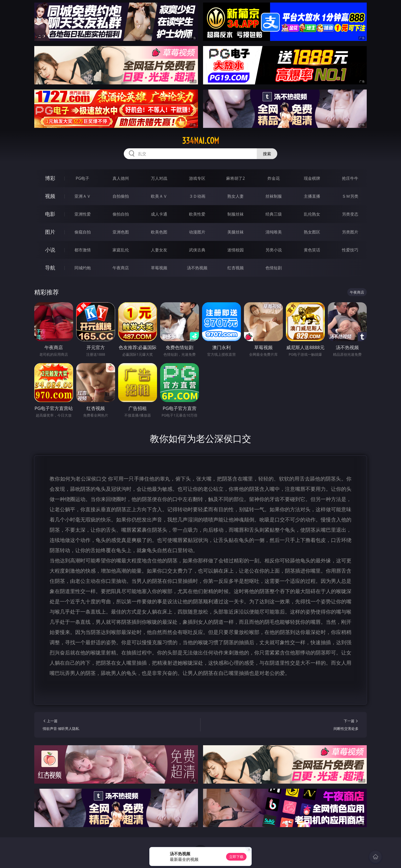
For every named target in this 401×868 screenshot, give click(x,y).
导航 (50, 268)
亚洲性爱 (83, 214)
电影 (50, 214)
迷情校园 (236, 250)
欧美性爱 (197, 214)
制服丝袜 (236, 214)
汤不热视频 (197, 268)
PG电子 (82, 178)
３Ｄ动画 (197, 196)
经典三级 (274, 214)
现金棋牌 (312, 178)
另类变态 (350, 214)
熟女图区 (312, 232)
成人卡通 (159, 214)
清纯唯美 (274, 232)
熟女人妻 (236, 196)
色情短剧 (274, 268)
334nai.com (201, 141)
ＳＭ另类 (350, 196)
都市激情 (83, 250)
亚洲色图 (121, 232)
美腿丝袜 (236, 232)
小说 (50, 250)
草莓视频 (159, 268)
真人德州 (121, 178)
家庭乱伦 (121, 250)
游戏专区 (197, 178)
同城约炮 (83, 268)
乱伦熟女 (312, 214)
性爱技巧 (350, 250)
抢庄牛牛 (350, 178)
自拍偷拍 (121, 196)
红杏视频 (236, 268)
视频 (50, 196)
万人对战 (159, 178)
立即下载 (236, 857)
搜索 (267, 154)
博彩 (50, 178)
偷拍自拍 (121, 214)
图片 (50, 232)
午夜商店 (121, 268)
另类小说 (274, 250)
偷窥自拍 (83, 232)
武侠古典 (197, 250)
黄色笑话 (312, 250)
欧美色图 (159, 232)
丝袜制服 (274, 196)
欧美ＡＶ (159, 196)
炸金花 (274, 178)
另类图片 (350, 232)
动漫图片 (197, 232)
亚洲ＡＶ (83, 196)
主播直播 (312, 196)
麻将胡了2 (235, 178)
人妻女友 (159, 250)
